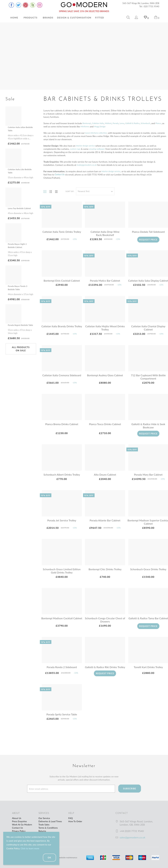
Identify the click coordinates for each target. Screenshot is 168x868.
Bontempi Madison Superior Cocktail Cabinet (148, 525)
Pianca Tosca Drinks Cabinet (105, 427)
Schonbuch (154, 123)
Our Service (44, 820)
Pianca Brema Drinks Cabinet (62, 427)
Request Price (148, 240)
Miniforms (96, 126)
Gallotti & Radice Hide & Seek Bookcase (148, 429)
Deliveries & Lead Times (50, 823)
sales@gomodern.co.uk (132, 839)
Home (14, 18)
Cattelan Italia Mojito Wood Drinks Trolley (105, 331)
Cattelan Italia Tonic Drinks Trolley (62, 232)
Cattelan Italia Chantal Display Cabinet (148, 331)
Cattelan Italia (100, 123)
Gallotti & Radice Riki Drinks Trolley (105, 673)
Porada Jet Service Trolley (62, 524)
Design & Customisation (74, 18)
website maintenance (69, 860)
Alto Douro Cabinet (105, 478)
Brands (48, 18)
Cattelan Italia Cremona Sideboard (62, 378)
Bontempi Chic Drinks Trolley (105, 572)
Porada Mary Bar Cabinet (148, 478)
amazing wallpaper (100, 149)
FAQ (71, 820)
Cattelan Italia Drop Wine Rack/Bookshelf (105, 233)
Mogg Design (112, 126)
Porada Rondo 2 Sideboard (62, 672)
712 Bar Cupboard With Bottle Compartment (148, 380)
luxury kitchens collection (98, 133)
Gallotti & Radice (139, 123)
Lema (127, 123)
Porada (120, 123)
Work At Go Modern (22, 827)
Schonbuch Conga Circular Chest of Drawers (105, 623)
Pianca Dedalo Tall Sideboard (148, 232)
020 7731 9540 (152, 6)
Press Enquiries (19, 823)
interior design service (87, 146)
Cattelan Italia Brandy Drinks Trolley (62, 331)
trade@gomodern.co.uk (88, 165)
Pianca (47, 126)
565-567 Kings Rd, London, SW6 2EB (141, 3)
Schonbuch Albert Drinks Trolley (62, 478)
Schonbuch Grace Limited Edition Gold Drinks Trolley (62, 574)
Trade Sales (44, 827)
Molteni (112, 123)
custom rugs (76, 149)
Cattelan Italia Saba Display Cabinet (148, 282)
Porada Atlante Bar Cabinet (105, 524)
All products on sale (21, 355)
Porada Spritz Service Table (62, 722)
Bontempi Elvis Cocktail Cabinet (62, 281)
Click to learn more (30, 848)
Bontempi (87, 123)
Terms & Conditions (48, 830)
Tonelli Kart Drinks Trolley (148, 672)
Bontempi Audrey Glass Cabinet (105, 378)
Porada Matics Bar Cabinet (105, 281)
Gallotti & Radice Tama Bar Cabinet (148, 623)
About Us (17, 820)
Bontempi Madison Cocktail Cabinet (62, 623)
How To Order (75, 823)
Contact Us (17, 830)
